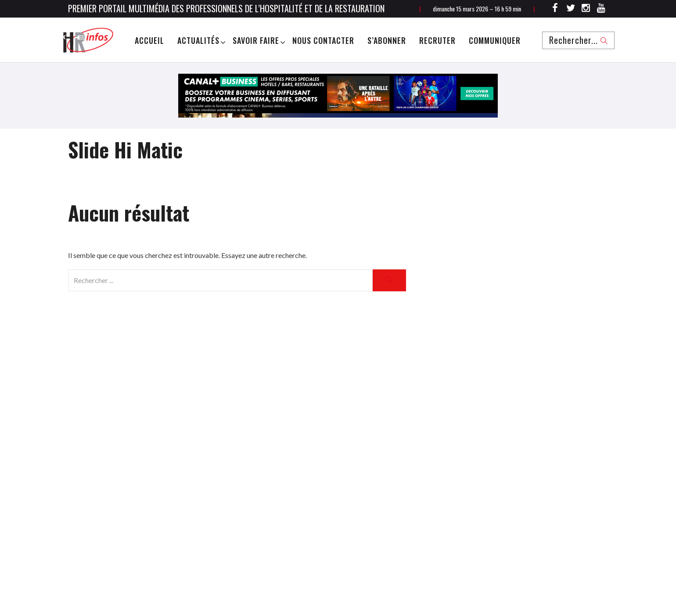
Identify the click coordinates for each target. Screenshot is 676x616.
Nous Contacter (323, 40)
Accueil (149, 40)
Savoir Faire (256, 40)
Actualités (198, 40)
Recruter (437, 40)
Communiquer (495, 40)
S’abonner (387, 40)
